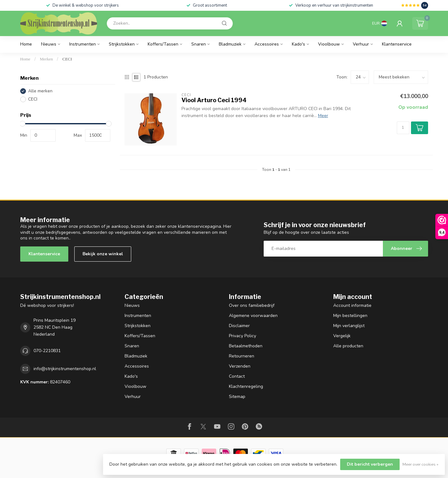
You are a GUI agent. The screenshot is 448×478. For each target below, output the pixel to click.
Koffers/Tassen (163, 44)
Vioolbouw (329, 44)
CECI (67, 59)
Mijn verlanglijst (349, 326)
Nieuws (49, 44)
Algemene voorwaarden (253, 316)
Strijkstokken (122, 44)
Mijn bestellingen (350, 316)
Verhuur (361, 44)
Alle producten (348, 346)
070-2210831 (47, 351)
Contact (237, 376)
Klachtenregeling (246, 386)
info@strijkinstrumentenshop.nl (65, 369)
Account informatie (352, 305)
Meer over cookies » (420, 464)
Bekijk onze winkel (103, 254)
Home (26, 44)
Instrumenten (83, 44)
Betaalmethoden (246, 346)
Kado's (298, 44)
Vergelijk (342, 336)
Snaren (199, 44)
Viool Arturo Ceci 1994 (214, 100)
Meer (323, 116)
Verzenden (240, 366)
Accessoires (267, 44)
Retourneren (242, 356)
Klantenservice (397, 44)
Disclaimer (239, 326)
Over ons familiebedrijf (252, 305)
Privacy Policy (242, 336)
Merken (46, 59)
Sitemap (237, 397)
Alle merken (40, 91)
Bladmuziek (230, 44)
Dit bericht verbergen (370, 464)
